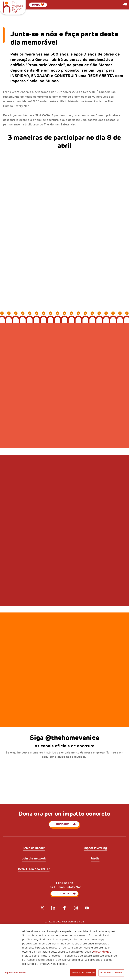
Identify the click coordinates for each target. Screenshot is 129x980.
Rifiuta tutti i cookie (111, 973)
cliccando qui (102, 952)
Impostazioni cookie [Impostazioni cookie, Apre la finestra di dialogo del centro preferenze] (15, 973)
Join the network (34, 859)
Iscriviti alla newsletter (34, 869)
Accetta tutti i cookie (83, 973)
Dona (38, 5)
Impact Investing (95, 848)
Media (95, 859)
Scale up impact (34, 848)
